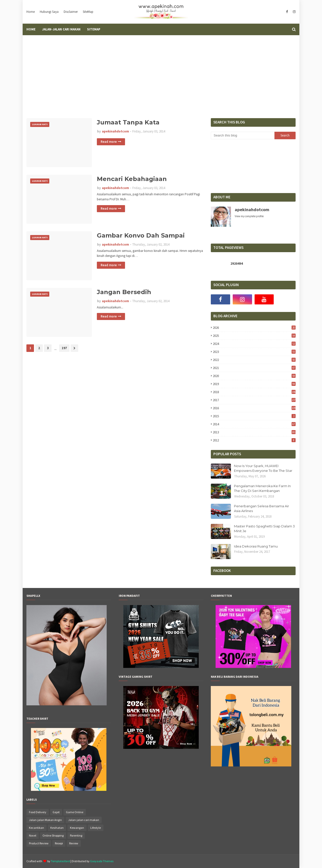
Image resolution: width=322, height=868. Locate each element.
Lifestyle (96, 828)
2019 (254, 384)
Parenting (76, 835)
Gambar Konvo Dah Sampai (141, 235)
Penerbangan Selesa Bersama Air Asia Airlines (261, 509)
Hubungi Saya (49, 12)
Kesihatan (57, 828)
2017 (254, 400)
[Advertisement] (161, 73)
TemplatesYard (60, 861)
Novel (33, 835)
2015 (254, 416)
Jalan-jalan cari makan (84, 820)
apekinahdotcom (115, 131)
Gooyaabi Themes (102, 861)
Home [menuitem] (31, 29)
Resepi (59, 843)
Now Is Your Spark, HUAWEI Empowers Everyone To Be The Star (263, 468)
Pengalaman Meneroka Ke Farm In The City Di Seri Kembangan (262, 488)
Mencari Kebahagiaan (132, 179)
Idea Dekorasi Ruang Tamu (256, 546)
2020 (254, 376)
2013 (254, 432)
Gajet (56, 812)
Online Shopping (53, 835)
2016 (254, 408)
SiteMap (88, 12)
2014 (254, 424)
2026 (254, 328)
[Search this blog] (243, 135)
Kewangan (77, 828)
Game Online (75, 812)
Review (74, 843)
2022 (254, 360)
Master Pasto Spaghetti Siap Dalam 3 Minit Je (264, 529)
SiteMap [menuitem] (94, 29)
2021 (254, 368)
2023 (254, 352)
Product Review (39, 843)
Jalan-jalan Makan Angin (45, 820)
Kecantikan (36, 828)
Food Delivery (38, 812)
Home (31, 12)
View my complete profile (249, 216)
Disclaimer (71, 12)
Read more (109, 142)
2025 (254, 336)
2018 (254, 392)
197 (64, 348)
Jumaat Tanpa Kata (128, 122)
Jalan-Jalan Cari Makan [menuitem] (61, 29)
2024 (254, 344)
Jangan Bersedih (124, 292)
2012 (254, 440)
